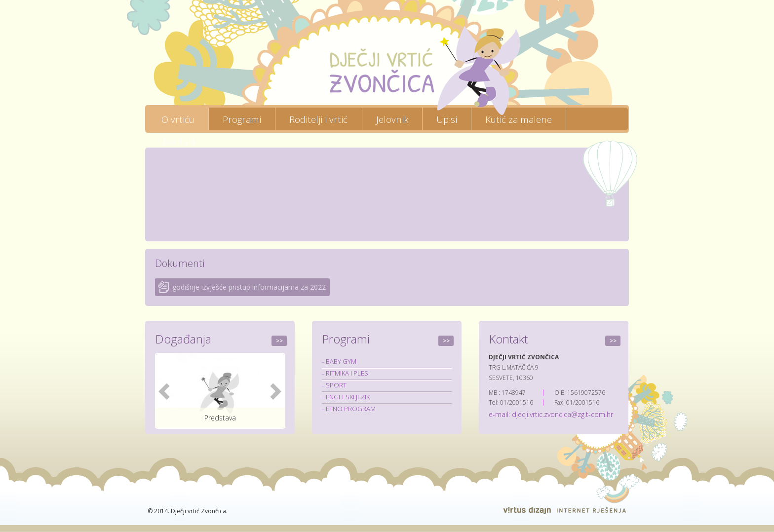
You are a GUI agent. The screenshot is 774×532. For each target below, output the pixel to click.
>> (279, 341)
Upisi (447, 119)
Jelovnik (392, 119)
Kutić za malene (519, 119)
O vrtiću (178, 119)
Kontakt (179, 141)
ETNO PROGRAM (351, 409)
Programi (242, 119)
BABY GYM (341, 361)
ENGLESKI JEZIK (348, 397)
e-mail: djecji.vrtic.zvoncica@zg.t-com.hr (551, 414)
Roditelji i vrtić (318, 119)
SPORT (336, 385)
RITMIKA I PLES (347, 373)
